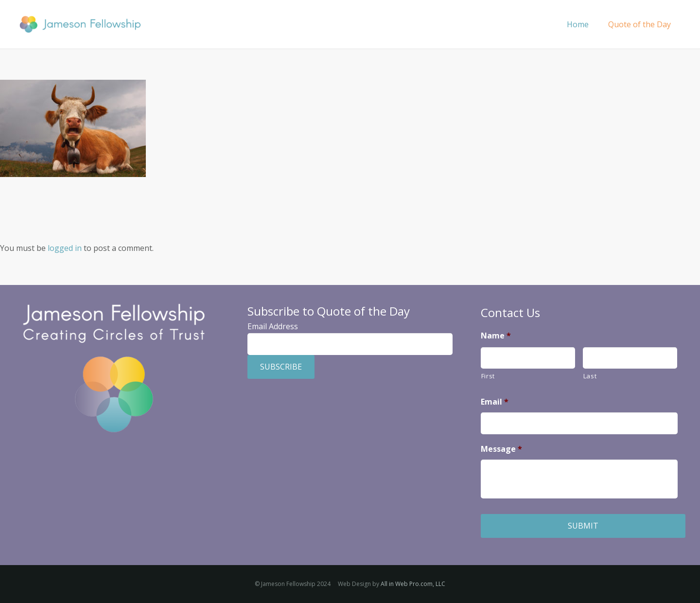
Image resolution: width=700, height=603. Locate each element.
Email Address (273, 326)
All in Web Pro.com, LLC (413, 584)
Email (495, 402)
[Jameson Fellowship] (80, 25)
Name (496, 336)
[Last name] (630, 358)
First (488, 376)
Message (501, 449)
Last (590, 376)
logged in (65, 248)
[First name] (528, 358)
